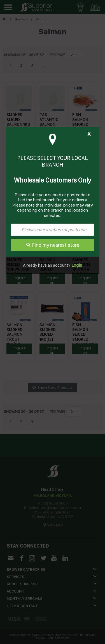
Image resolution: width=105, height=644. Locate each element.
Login (76, 265)
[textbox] (53, 230)
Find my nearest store (56, 245)
